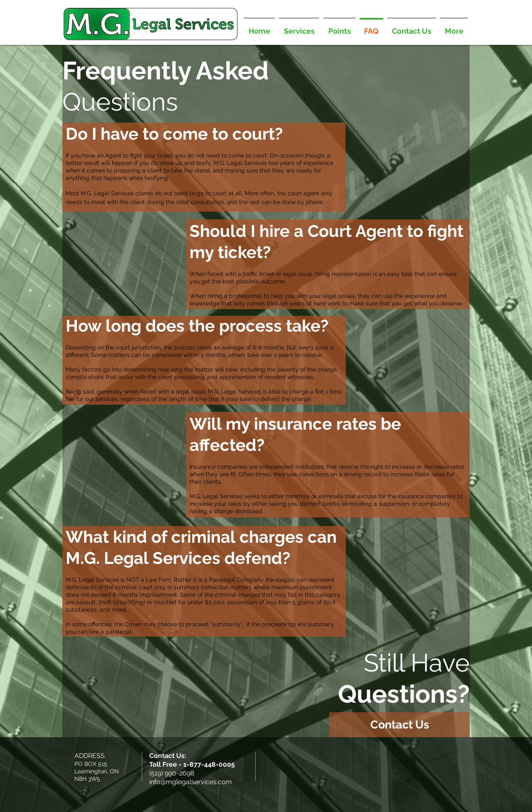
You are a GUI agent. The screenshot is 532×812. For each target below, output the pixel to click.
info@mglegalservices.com (191, 782)
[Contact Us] (399, 725)
